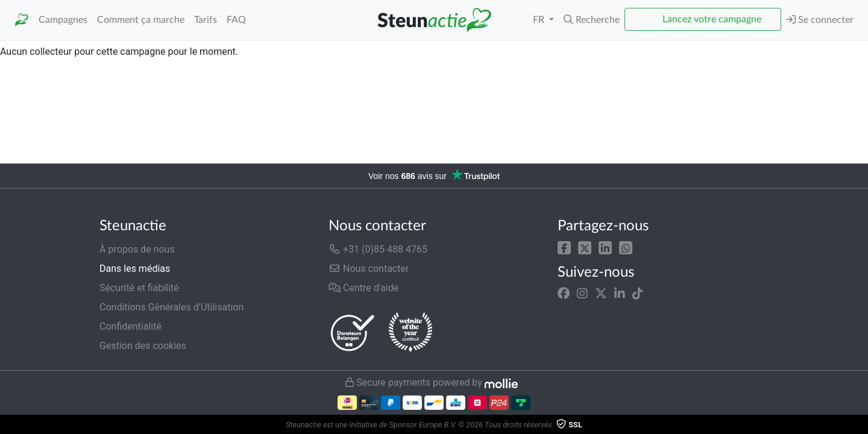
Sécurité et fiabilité (139, 288)
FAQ (236, 20)
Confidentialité (131, 326)
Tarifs (206, 20)
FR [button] (540, 20)
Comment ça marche (141, 20)
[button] (592, 20)
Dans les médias (135, 269)
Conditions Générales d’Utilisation (171, 307)
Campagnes (63, 20)
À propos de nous (137, 249)
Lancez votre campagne (712, 19)
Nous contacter (369, 269)
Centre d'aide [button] (363, 288)
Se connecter (820, 20)
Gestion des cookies (143, 346)
